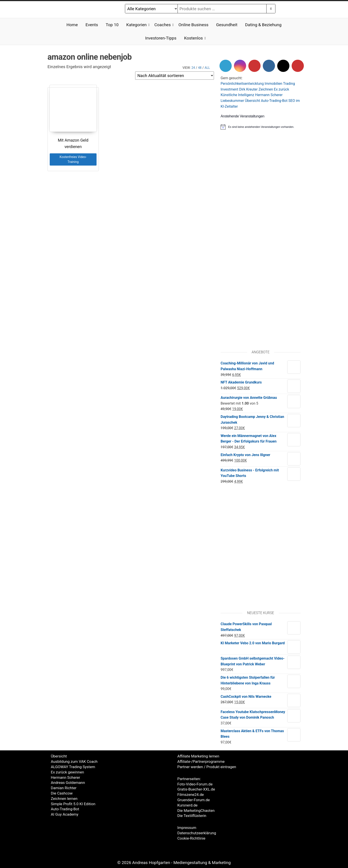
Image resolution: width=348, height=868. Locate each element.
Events (92, 25)
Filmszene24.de (191, 795)
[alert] (261, 127)
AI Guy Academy (65, 814)
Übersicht (253, 101)
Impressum (187, 828)
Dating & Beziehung (263, 25)
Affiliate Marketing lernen (198, 756)
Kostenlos (194, 38)
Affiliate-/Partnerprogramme (201, 761)
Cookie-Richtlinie (191, 838)
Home (72, 25)
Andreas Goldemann (68, 783)
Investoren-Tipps (161, 38)
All (207, 68)
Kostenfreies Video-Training (73, 159)
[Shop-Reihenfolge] (175, 76)
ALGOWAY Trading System (73, 767)
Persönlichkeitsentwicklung (242, 84)
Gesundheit (227, 25)
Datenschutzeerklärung (197, 833)
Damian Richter (64, 788)
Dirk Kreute (248, 89)
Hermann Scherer (269, 95)
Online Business (193, 25)
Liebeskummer (232, 101)
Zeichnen (266, 89)
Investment (229, 89)
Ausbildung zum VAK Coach (74, 761)
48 (200, 68)
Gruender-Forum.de (194, 800)
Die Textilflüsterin (192, 816)
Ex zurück (281, 89)
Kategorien (136, 25)
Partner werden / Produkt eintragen (207, 767)
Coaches (162, 25)
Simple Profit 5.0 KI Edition (73, 804)
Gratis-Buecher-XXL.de (196, 789)
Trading (289, 84)
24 (193, 68)
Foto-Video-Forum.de (195, 784)
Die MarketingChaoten (196, 811)
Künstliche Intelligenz (237, 95)
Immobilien (273, 84)
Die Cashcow (62, 793)
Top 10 (112, 25)
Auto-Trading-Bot (274, 101)
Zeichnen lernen (64, 799)
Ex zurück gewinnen (67, 772)
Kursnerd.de (187, 805)
